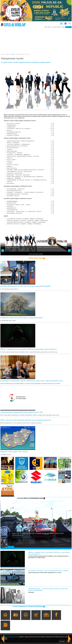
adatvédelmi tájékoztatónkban (11, 637)
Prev (10, 542)
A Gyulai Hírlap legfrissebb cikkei (29, 500)
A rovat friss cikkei (35, 258)
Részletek (62, 641)
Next (69, 542)
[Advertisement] (36, 40)
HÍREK (13, 54)
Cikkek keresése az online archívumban (27, 608)
